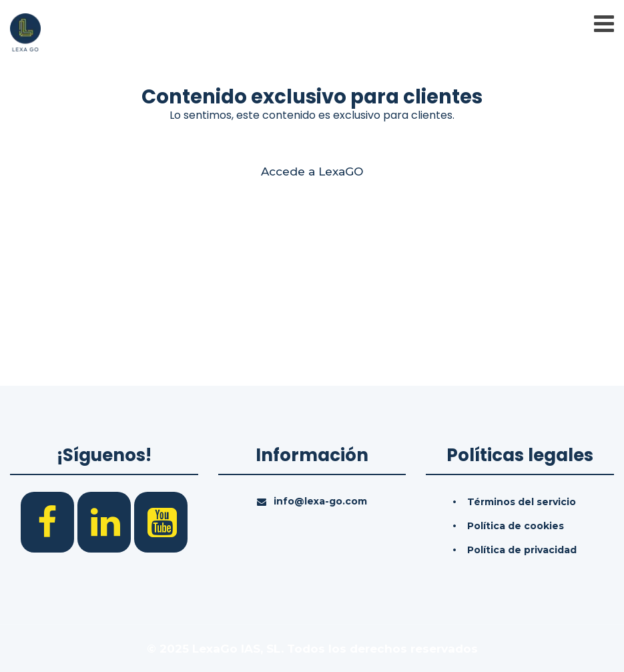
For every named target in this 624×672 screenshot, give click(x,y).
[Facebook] (49, 521)
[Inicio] (25, 31)
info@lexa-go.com (320, 501)
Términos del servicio (522, 502)
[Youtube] (161, 521)
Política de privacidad (522, 550)
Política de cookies (516, 526)
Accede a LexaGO (312, 172)
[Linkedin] (106, 521)
